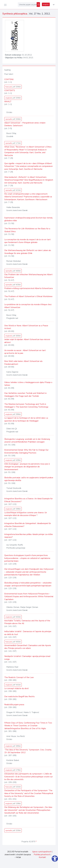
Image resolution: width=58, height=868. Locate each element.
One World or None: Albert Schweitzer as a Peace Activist (26, 327)
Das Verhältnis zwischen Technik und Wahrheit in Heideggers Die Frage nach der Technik (25, 395)
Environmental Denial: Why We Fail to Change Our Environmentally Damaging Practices (26, 451)
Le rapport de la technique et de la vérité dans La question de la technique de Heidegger (26, 419)
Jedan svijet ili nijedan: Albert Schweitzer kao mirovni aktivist (27, 341)
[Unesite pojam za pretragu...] (27, 5)
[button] (53, 5)
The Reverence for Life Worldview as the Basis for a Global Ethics (27, 230)
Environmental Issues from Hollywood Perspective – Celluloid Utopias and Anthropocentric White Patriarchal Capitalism (29, 597)
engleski (13, 98)
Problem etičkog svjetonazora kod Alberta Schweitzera (28, 288)
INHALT (8, 102)
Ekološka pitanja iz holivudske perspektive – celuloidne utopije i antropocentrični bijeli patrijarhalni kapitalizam (28, 584)
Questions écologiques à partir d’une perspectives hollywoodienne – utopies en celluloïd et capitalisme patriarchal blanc (27, 558)
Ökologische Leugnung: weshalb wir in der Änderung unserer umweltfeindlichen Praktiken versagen (27, 441)
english (46, 4)
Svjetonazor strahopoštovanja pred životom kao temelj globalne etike (28, 219)
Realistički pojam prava (14, 705)
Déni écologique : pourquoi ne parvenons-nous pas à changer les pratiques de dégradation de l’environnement (27, 467)
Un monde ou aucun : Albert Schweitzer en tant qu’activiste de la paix (25, 352)
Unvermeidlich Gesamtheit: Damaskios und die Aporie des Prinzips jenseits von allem (28, 647)
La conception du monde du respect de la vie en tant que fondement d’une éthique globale (27, 241)
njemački (13, 119)
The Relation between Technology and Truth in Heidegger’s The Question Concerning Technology (26, 406)
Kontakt (42, 857)
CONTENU (9, 79)
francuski (13, 87)
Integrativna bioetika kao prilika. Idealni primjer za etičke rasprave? (29, 536)
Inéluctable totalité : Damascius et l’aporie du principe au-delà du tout (28, 633)
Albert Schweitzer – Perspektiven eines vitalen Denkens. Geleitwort (25, 124)
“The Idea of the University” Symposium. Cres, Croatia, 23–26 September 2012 (28, 751)
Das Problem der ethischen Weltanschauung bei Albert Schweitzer (28, 276)
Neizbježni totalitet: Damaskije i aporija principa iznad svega (27, 658)
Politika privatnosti (42, 855)
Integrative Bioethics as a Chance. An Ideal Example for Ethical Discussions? (28, 500)
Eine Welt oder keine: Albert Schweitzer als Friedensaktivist (23, 363)
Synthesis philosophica (15, 14)
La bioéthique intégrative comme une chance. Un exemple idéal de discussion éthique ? (26, 514)
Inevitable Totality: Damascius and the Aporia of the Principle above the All (27, 622)
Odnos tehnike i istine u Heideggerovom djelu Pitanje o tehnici (28, 384)
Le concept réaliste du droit (16, 688)
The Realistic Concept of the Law (19, 677)
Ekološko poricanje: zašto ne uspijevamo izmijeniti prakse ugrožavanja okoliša (29, 479)
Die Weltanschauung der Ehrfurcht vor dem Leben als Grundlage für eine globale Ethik (28, 252)
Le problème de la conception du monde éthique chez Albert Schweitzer (28, 306)
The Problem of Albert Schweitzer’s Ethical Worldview (28, 296)
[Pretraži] (38, 5)
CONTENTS (10, 90)
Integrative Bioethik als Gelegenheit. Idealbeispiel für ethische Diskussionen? (28, 525)
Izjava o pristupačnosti (42, 852)
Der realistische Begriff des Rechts (19, 697)
